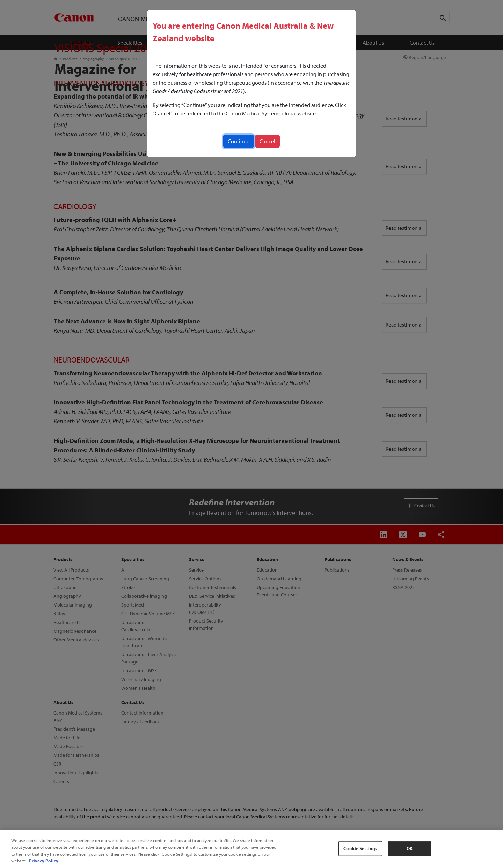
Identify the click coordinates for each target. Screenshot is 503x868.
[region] (251, 849)
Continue (239, 141)
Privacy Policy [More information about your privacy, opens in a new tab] (44, 861)
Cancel (267, 141)
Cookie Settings (360, 848)
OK (410, 848)
